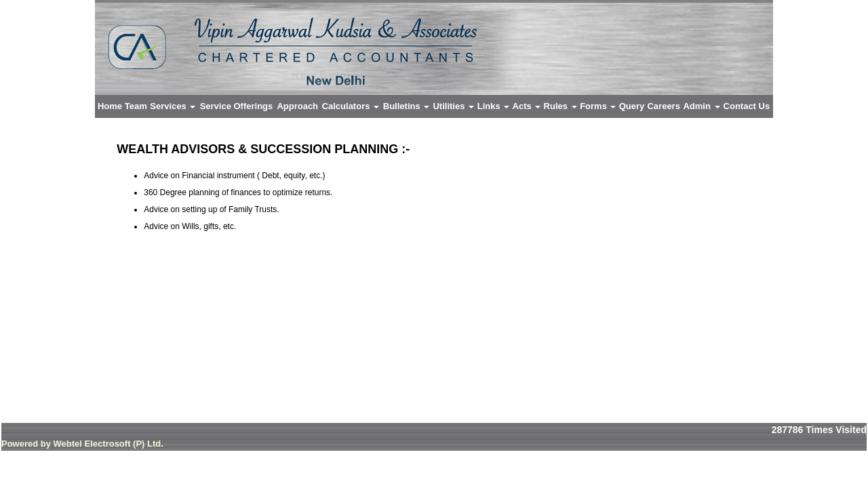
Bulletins (407, 106)
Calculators (351, 106)
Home (110, 106)
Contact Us (747, 106)
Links (494, 106)
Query (632, 106)
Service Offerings (237, 106)
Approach (297, 106)
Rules (560, 106)
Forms (598, 106)
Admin (701, 106)
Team (136, 106)
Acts (527, 106)
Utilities (453, 106)
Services (173, 106)
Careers (663, 106)
